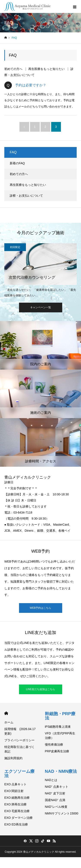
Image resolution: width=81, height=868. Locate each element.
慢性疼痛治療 (54, 745)
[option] (40, 270)
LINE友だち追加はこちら (40, 689)
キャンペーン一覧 (41, 307)
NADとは (51, 780)
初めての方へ (13, 69)
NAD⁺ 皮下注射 (55, 793)
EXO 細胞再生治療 (17, 798)
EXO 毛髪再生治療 (17, 811)
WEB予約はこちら (40, 608)
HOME (6, 713)
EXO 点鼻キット (15, 784)
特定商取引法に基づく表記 (19, 749)
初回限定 (15, 247)
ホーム (9, 722)
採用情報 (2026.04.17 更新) (20, 731)
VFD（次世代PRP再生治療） (60, 736)
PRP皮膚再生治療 (57, 751)
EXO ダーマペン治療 (18, 818)
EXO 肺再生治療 (15, 804)
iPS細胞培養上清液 (58, 727)
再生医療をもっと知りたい (46, 69)
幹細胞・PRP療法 (60, 716)
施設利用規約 (13, 758)
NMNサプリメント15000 (62, 813)
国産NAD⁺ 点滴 (55, 800)
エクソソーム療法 (19, 773)
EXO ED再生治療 (16, 824)
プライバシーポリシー (19, 740)
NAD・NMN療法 (61, 771)
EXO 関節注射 (14, 791)
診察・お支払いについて (26, 196)
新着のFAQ (17, 163)
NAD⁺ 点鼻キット (57, 787)
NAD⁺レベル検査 (56, 807)
